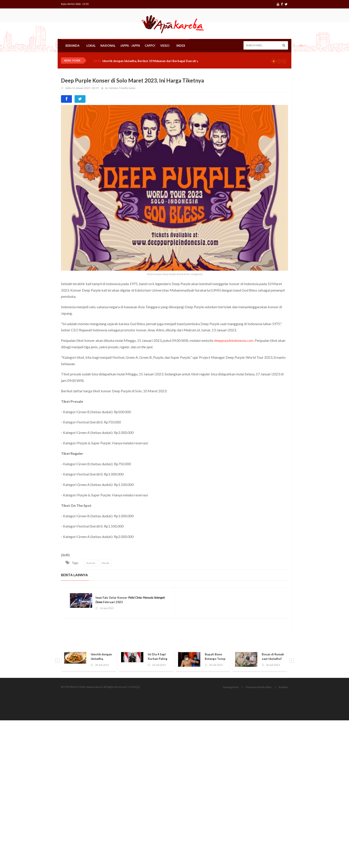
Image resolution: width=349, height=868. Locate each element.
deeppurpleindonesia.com (234, 340)
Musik (105, 563)
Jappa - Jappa (130, 46)
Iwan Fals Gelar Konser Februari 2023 (130, 600)
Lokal (91, 46)
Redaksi (283, 687)
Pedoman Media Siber (259, 687)
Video (165, 46)
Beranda (72, 46)
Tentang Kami (231, 687)
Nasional (108, 46)
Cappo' (150, 46)
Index (181, 46)
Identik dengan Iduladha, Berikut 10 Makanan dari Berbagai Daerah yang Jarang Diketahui (165, 61)
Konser (91, 563)
